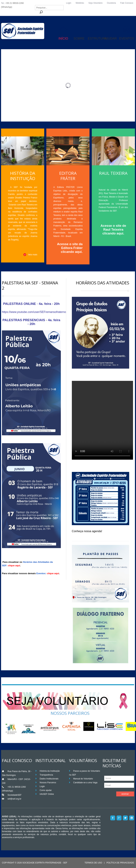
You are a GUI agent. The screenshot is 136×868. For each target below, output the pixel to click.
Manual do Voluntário (83, 779)
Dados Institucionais (49, 779)
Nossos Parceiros (48, 783)
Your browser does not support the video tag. (102, 420)
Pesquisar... (35, 5)
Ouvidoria (111, 3)
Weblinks (80, 3)
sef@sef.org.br (14, 799)
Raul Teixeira (113, 173)
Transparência (46, 775)
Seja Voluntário (96, 3)
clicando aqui (71, 252)
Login (69, 3)
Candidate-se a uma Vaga (85, 783)
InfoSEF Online (47, 794)
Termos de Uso (93, 863)
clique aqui (14, 566)
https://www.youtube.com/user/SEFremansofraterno (34, 312)
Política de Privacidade (120, 863)
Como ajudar (46, 790)
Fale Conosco (127, 3)
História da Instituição (23, 176)
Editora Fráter (68, 176)
